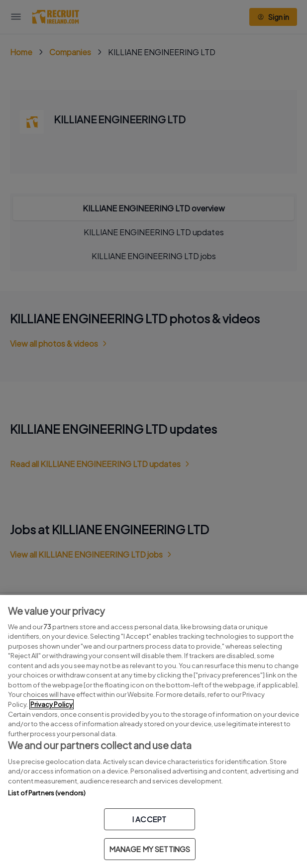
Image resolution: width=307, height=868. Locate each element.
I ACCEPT (149, 819)
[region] (153, 731)
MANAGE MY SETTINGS (150, 849)
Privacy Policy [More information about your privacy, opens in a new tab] (51, 704)
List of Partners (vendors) (47, 793)
